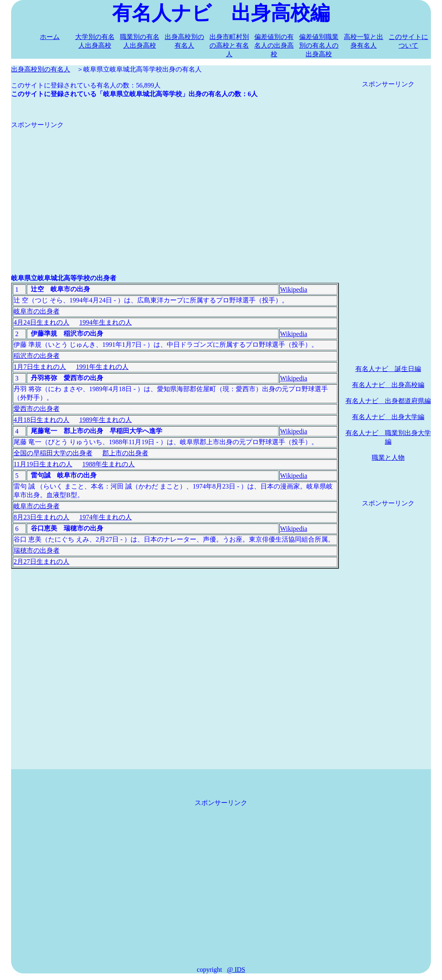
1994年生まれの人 (106, 322)
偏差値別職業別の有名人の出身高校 (319, 45)
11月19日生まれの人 (43, 464)
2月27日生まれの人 (41, 561)
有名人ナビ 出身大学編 (388, 417)
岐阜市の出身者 (37, 311)
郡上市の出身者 (125, 453)
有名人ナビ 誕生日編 (388, 369)
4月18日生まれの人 (41, 420)
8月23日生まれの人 (41, 517)
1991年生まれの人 (102, 367)
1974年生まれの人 (106, 517)
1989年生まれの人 (106, 420)
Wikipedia (294, 289)
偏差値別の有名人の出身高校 (274, 45)
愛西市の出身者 (37, 409)
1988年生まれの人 (108, 464)
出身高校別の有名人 (41, 69)
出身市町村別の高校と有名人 (229, 45)
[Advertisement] (175, 187)
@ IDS (236, 970)
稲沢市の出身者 (37, 356)
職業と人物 (388, 458)
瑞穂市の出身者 (37, 550)
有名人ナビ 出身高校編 (388, 385)
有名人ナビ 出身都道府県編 (388, 401)
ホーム (50, 37)
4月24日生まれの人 (41, 322)
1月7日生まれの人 (40, 367)
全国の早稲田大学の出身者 (53, 453)
